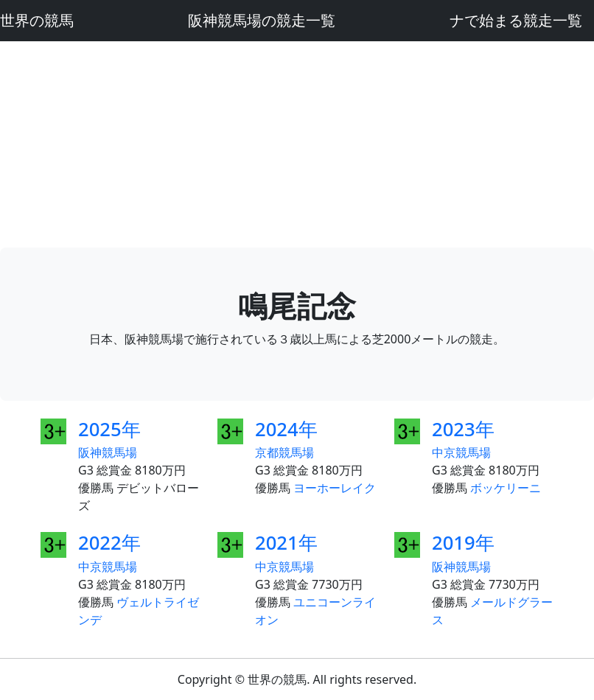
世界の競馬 (37, 20)
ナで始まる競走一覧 (516, 20)
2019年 (463, 543)
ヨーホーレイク (335, 488)
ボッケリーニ (506, 488)
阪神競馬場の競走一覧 (262, 20)
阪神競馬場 (108, 452)
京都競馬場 (284, 452)
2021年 (286, 543)
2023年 (463, 429)
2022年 (109, 543)
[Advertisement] (297, 144)
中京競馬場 (461, 452)
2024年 (286, 429)
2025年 (109, 429)
